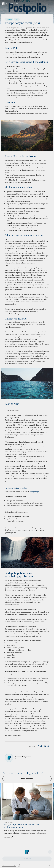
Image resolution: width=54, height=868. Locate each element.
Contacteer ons (27, 859)
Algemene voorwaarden (9, 866)
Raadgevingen (35, 492)
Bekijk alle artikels (27, 779)
